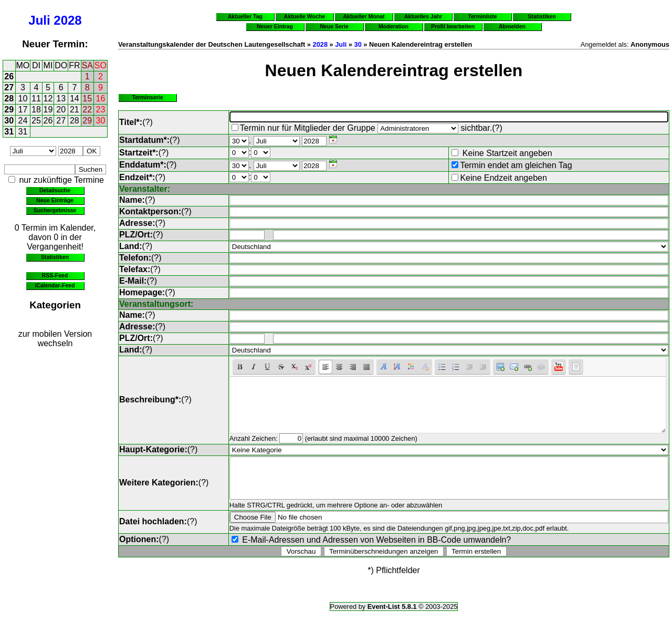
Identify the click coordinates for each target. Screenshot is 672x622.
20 (61, 110)
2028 (67, 20)
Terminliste (482, 16)
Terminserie (147, 97)
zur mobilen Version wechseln (55, 339)
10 (23, 99)
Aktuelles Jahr (423, 16)
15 (87, 99)
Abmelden (512, 26)
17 (23, 110)
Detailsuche (55, 190)
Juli (39, 20)
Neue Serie (334, 26)
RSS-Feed (55, 275)
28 (9, 99)
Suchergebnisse (55, 210)
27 (9, 87)
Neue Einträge (55, 200)
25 (36, 121)
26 (9, 76)
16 (101, 99)
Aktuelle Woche (304, 16)
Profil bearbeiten (453, 26)
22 (87, 110)
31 (9, 132)
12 (48, 99)
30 (9, 121)
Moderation (393, 26)
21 (75, 110)
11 (36, 99)
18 (36, 110)
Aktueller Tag (245, 16)
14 (75, 99)
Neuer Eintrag (275, 26)
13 (61, 99)
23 (101, 110)
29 (9, 110)
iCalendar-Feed (55, 285)
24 (23, 121)
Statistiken (55, 257)
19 (48, 110)
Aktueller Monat (364, 16)
